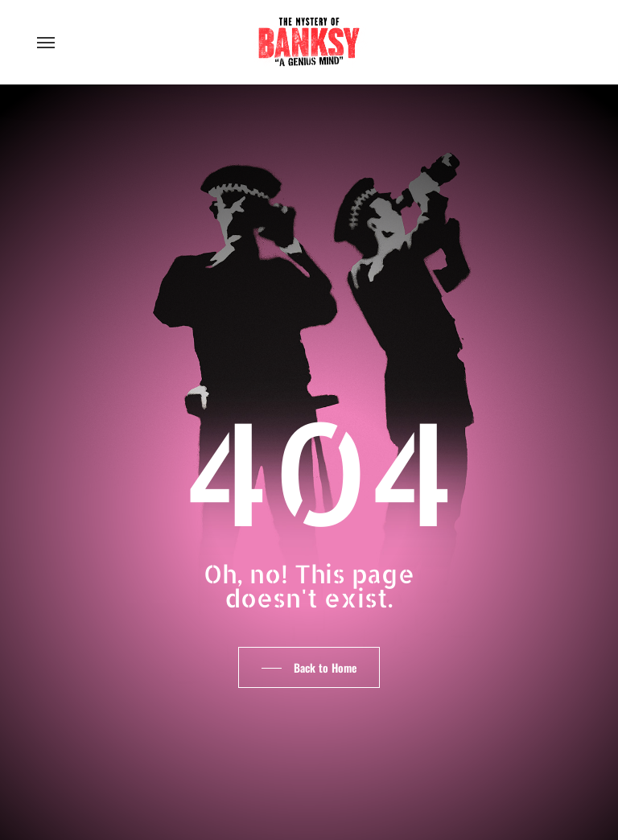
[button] (46, 42)
